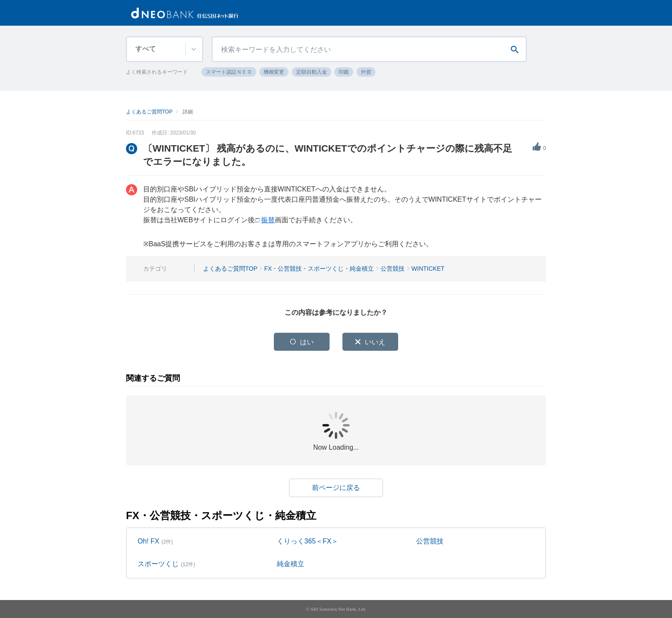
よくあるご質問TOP (149, 112)
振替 (268, 220)
